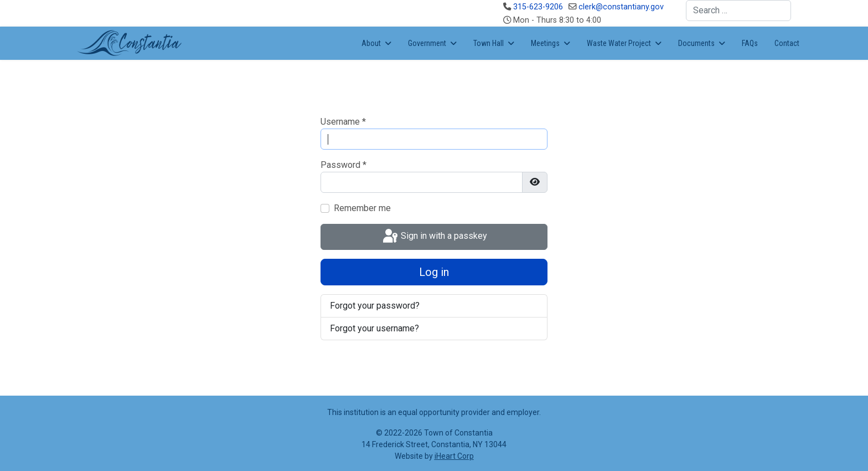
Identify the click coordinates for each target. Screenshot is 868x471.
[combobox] (738, 11)
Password (343, 165)
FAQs (750, 43)
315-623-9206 (538, 7)
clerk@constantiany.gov (621, 7)
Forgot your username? (374, 328)
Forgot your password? (375, 306)
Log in (434, 272)
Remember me (362, 208)
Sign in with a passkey (434, 237)
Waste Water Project (619, 43)
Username (343, 122)
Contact (787, 43)
